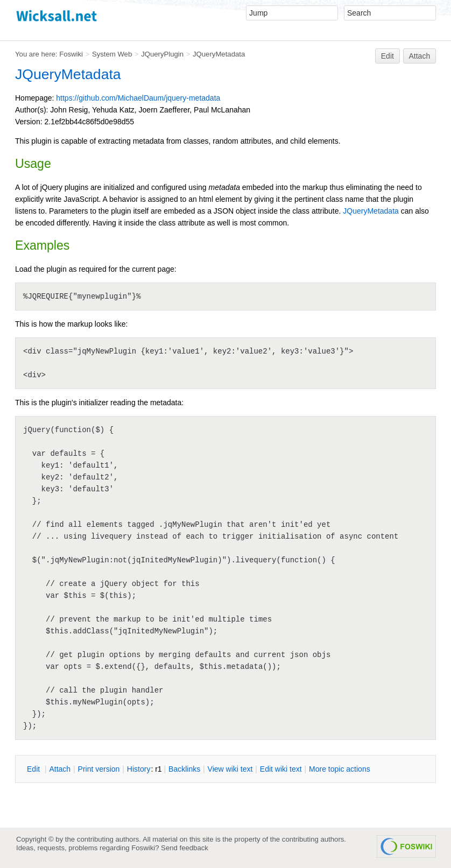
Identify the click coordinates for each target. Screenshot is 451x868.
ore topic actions (340, 769)
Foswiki (71, 54)
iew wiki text (230, 769)
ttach (60, 769)
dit (34, 769)
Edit (387, 56)
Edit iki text (281, 769)
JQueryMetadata (219, 54)
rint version (99, 769)
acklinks (184, 769)
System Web (112, 54)
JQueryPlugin (162, 54)
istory (139, 769)
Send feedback (185, 848)
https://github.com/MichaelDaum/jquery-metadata (138, 98)
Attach (420, 56)
